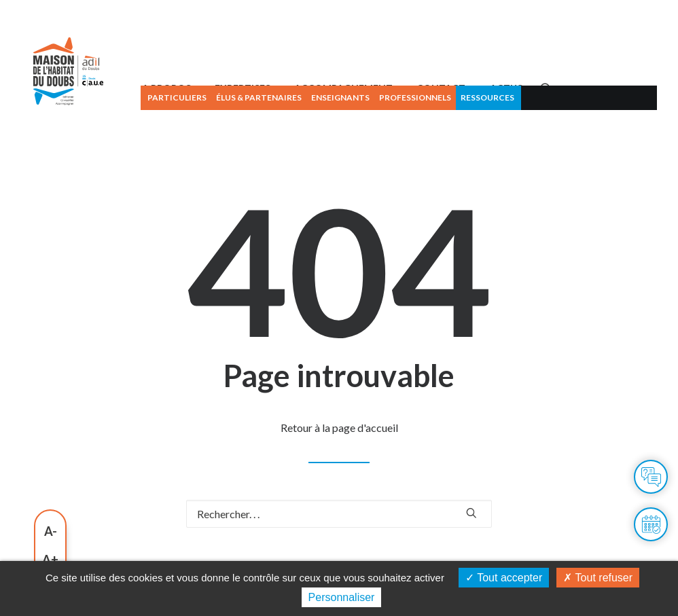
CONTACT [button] (503, 127)
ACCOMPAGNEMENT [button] (405, 127)
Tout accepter (504, 578)
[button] (607, 128)
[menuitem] (237, 98)
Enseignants (402, 97)
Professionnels (476, 97)
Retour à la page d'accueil (339, 467)
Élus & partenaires (320, 97)
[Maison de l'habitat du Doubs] (91, 111)
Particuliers (238, 97)
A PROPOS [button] (228, 127)
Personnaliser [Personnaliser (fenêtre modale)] (342, 597)
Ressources (549, 97)
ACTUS (567, 127)
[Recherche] (339, 553)
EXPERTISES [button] (304, 127)
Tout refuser (598, 578)
